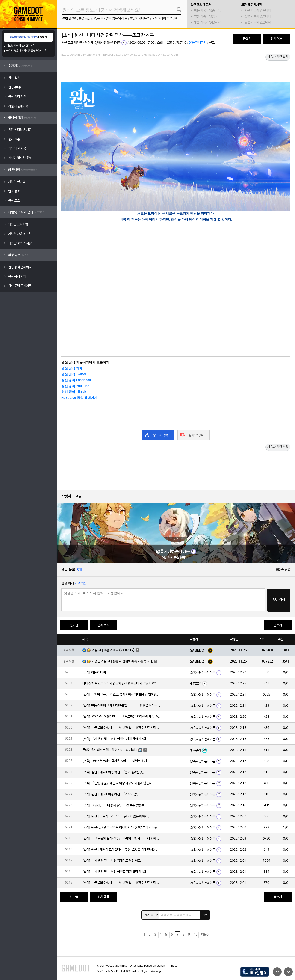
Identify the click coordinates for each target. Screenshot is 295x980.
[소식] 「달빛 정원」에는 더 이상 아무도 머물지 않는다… (119, 783)
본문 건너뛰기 (198, 43)
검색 (205, 915)
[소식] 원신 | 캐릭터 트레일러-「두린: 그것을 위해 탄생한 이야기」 (121, 850)
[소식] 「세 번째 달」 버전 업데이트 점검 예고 (111, 861)
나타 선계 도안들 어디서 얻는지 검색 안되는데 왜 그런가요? (119, 684)
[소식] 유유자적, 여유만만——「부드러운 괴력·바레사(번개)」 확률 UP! (121, 717)
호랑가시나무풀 (140, 19)
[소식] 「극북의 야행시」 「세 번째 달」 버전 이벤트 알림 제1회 (121, 883)
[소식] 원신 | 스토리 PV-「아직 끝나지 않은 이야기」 (117, 817)
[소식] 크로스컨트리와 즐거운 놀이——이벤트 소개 (115, 761)
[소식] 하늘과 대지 (94, 673)
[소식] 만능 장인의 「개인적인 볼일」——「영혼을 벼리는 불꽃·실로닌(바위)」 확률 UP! (121, 706)
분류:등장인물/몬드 (91, 19)
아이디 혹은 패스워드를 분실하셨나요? (26, 51)
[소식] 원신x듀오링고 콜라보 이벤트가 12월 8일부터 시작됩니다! (121, 828)
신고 (212, 43)
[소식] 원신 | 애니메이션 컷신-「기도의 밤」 (111, 794)
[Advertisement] (176, 71)
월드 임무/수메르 (117, 19)
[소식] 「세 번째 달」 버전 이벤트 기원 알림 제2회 (114, 739)
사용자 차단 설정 (278, 57)
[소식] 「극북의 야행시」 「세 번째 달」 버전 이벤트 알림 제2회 (121, 728)
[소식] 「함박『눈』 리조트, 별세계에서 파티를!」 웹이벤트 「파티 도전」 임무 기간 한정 (121, 695)
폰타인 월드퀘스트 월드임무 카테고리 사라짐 (110, 750)
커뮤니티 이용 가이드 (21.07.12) (113, 650)
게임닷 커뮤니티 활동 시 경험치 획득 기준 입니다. (122, 662)
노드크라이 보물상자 (165, 19)
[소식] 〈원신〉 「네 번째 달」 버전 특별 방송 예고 (115, 805)
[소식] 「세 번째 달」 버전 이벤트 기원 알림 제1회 (114, 872)
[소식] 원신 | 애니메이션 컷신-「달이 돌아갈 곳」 (114, 772)
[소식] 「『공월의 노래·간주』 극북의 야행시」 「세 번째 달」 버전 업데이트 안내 (121, 839)
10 (195, 935)
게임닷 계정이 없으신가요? (20, 46)
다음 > (205, 935)
